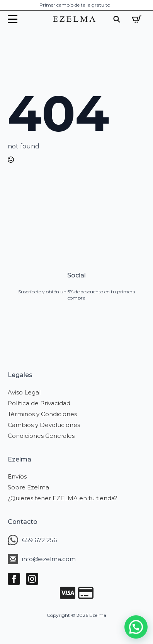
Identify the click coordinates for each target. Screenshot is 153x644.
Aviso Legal (24, 392)
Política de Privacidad (39, 403)
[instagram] (32, 579)
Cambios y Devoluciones (44, 425)
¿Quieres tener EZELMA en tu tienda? (63, 498)
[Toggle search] (117, 19)
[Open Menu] (13, 19)
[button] (136, 627)
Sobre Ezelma (28, 487)
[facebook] (14, 579)
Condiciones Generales (41, 436)
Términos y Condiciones (42, 414)
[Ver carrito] (137, 19)
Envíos (17, 476)
